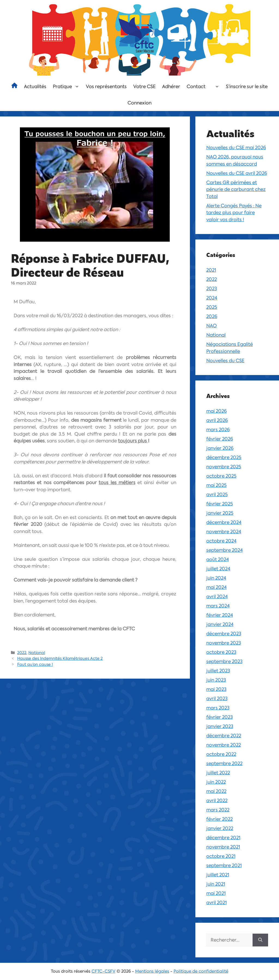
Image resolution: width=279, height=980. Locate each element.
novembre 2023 (224, 643)
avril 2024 (217, 597)
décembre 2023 (224, 634)
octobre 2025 (221, 476)
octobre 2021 (221, 856)
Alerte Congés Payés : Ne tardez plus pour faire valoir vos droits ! (234, 213)
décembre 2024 (224, 522)
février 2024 (220, 615)
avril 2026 (217, 420)
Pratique (68, 86)
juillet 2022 (218, 773)
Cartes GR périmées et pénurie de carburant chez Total (236, 189)
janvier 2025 (220, 513)
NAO (212, 326)
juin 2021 (216, 884)
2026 (212, 316)
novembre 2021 (223, 847)
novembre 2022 (224, 745)
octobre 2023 (221, 652)
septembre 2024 (225, 550)
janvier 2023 (220, 726)
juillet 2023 (218, 671)
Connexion (139, 103)
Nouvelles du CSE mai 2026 (236, 148)
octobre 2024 (221, 541)
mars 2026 (218, 430)
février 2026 (220, 439)
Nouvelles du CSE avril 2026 (237, 173)
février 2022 (219, 819)
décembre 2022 (224, 736)
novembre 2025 (224, 467)
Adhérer (171, 86)
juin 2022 (216, 782)
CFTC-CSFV (104, 971)
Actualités (35, 86)
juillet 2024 (218, 569)
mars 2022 (218, 810)
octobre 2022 (221, 754)
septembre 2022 (224, 763)
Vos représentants (106, 86)
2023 (212, 289)
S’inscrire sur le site (247, 86)
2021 (211, 270)
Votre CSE (144, 86)
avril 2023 (217, 699)
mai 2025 (216, 485)
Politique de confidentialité (201, 971)
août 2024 (218, 559)
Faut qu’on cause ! (35, 664)
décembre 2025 (224, 457)
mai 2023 (216, 689)
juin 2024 (216, 578)
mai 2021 (216, 893)
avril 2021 (216, 903)
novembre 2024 (224, 532)
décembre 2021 (223, 838)
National (37, 653)
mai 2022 (216, 791)
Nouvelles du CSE (225, 361)
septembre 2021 (224, 865)
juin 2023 (216, 680)
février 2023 (219, 717)
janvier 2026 (220, 448)
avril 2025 (217, 495)
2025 (212, 307)
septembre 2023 (224, 661)
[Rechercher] (260, 940)
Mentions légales (152, 971)
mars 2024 (218, 606)
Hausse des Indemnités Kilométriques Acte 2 (60, 658)
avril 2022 (217, 801)
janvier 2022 (220, 828)
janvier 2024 (220, 624)
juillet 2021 (218, 875)
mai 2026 (216, 411)
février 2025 (220, 504)
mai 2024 (216, 587)
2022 (22, 653)
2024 (212, 298)
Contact (196, 86)
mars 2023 (218, 708)
